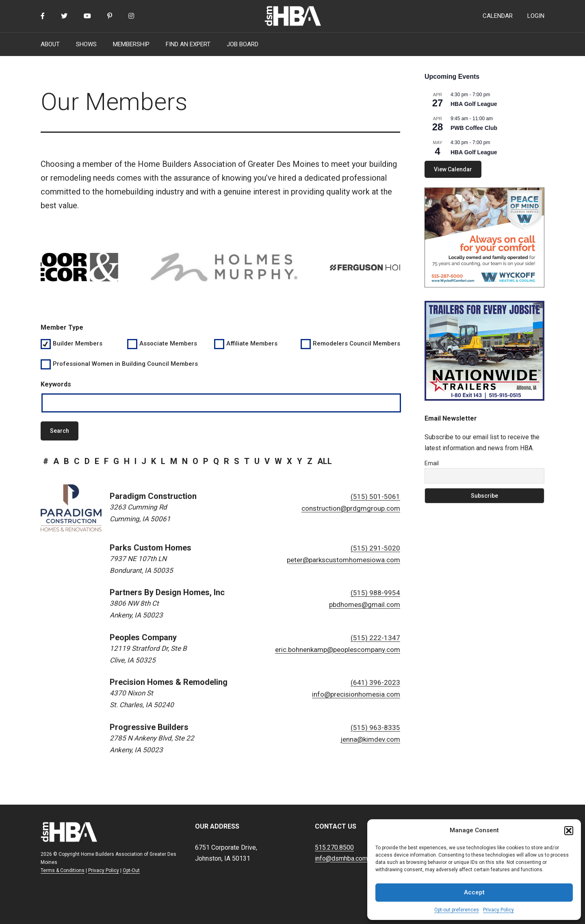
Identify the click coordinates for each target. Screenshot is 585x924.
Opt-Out (131, 870)
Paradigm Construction (153, 496)
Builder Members (78, 343)
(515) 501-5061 (375, 497)
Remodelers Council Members (356, 343)
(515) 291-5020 (375, 548)
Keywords (56, 384)
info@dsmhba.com (341, 858)
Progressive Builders (149, 727)
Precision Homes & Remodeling (169, 682)
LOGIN (536, 16)
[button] (569, 831)
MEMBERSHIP (131, 44)
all (325, 461)
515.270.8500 (334, 847)
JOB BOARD (243, 44)
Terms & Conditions (63, 870)
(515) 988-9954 (375, 593)
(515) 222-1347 (375, 638)
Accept (474, 892)
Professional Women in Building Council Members (125, 364)
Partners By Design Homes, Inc (167, 592)
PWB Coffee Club (474, 128)
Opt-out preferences (457, 910)
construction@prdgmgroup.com (351, 508)
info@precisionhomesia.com (356, 694)
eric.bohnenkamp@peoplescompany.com (338, 650)
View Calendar (453, 169)
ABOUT (50, 44)
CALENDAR (498, 16)
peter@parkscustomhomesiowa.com (343, 560)
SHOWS (86, 44)
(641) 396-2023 (375, 682)
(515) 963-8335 (375, 728)
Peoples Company (143, 637)
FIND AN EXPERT (188, 44)
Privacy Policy (498, 910)
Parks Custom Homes (151, 548)
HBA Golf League (474, 104)
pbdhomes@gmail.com (365, 604)
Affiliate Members (252, 343)
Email (432, 463)
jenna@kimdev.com (370, 739)
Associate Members (168, 343)
